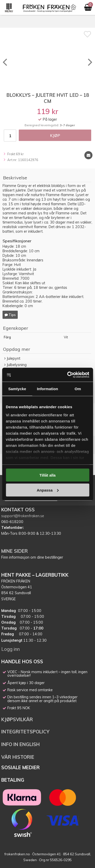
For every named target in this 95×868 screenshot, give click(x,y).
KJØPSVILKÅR (17, 719)
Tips (10, 315)
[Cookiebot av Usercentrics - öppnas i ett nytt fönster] (68, 375)
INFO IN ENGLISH (21, 744)
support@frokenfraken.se (23, 516)
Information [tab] (48, 389)
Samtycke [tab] (17, 389)
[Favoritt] (87, 34)
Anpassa (48, 490)
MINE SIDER (15, 551)
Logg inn (11, 649)
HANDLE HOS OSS (22, 661)
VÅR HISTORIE (18, 757)
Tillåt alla (48, 475)
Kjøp (55, 135)
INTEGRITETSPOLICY (25, 732)
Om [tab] (78, 389)
